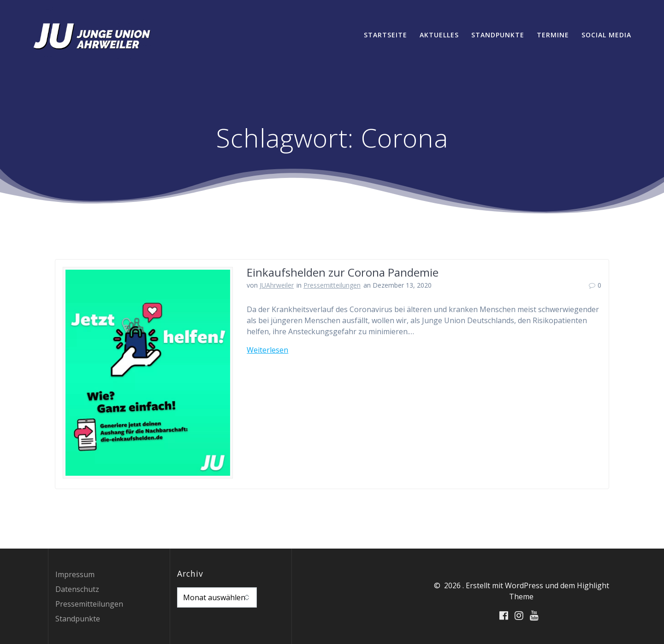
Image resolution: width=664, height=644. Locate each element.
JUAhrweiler (277, 285)
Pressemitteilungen (332, 285)
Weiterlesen (267, 350)
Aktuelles (439, 35)
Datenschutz (77, 589)
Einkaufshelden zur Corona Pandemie (343, 272)
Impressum (75, 574)
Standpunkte (498, 35)
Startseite (385, 35)
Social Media (606, 35)
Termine (553, 35)
